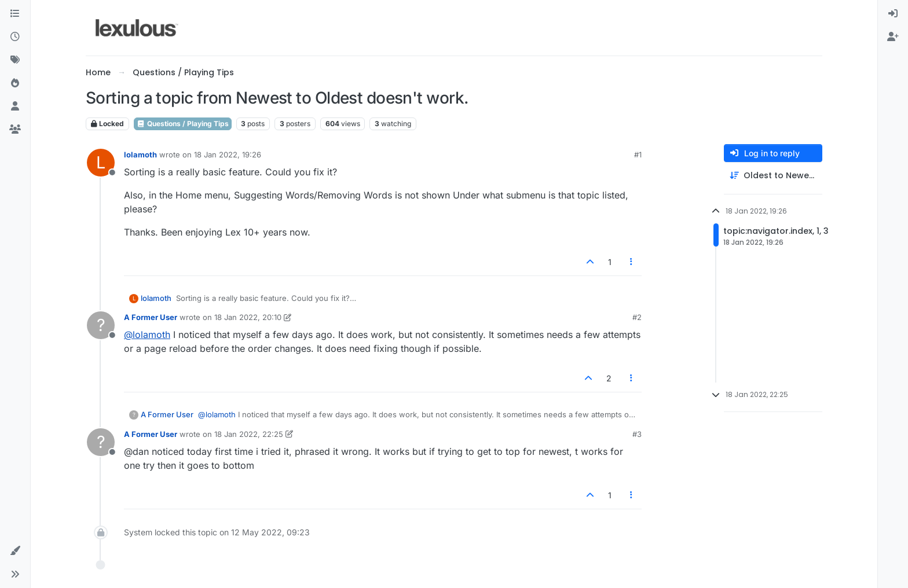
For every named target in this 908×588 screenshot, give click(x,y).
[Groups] (15, 130)
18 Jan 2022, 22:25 (249, 434)
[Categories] (15, 14)
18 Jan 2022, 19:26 (228, 155)
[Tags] (15, 60)
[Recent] (15, 37)
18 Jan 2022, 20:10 (248, 317)
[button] (15, 551)
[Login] (893, 14)
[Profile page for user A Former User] (101, 325)
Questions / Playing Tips (183, 124)
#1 (638, 155)
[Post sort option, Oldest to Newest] (773, 176)
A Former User (151, 317)
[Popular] (15, 83)
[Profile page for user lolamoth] (101, 163)
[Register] (893, 37)
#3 (637, 434)
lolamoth (140, 155)
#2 (637, 317)
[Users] (15, 106)
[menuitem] (893, 14)
